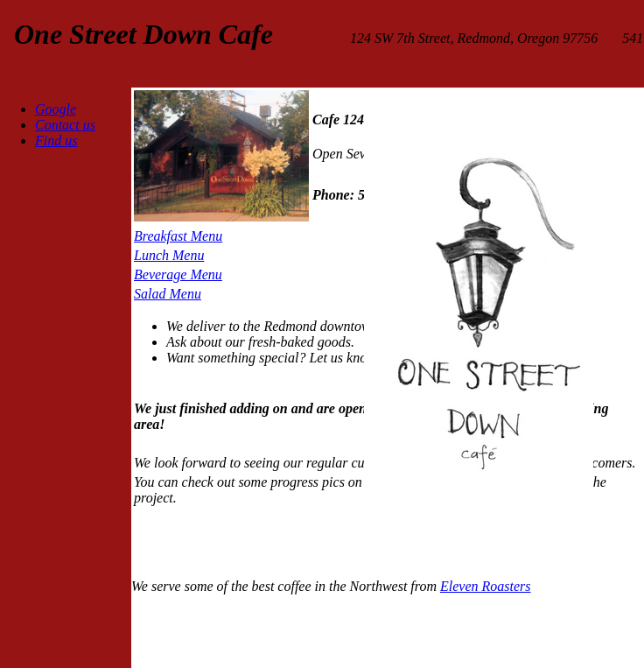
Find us (56, 141)
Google (56, 109)
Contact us (65, 125)
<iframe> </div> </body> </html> (328, 629)
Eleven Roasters (486, 586)
